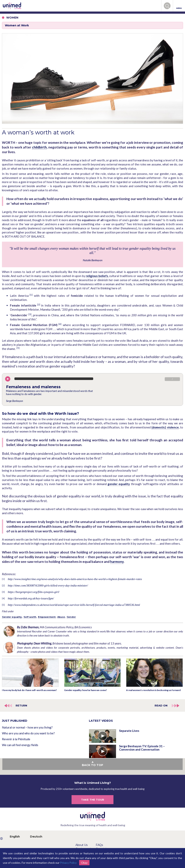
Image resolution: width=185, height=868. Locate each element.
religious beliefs (97, 276)
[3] (30, 314)
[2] (39, 304)
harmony (117, 562)
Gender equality (12, 617)
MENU (179, 6)
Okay (84, 863)
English (15, 837)
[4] (60, 324)
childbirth (39, 147)
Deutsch (36, 837)
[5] (18, 348)
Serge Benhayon (15, 401)
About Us (81, 845)
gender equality (119, 484)
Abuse (61, 617)
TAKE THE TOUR (93, 800)
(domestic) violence (165, 427)
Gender (71, 617)
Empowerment (47, 617)
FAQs (99, 845)
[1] (31, 295)
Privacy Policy (68, 863)
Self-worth (30, 617)
